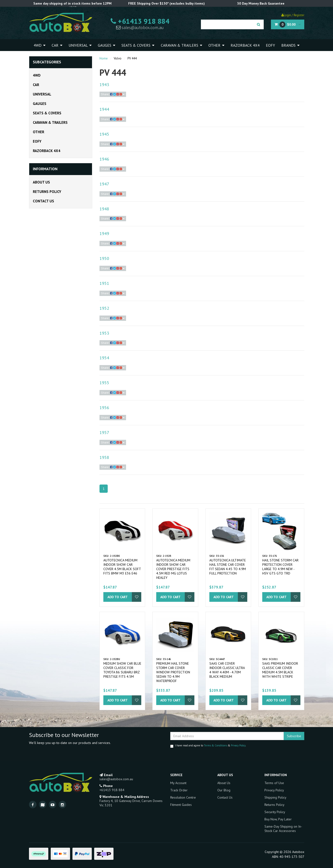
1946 (104, 159)
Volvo (118, 58)
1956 (104, 408)
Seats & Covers (138, 45)
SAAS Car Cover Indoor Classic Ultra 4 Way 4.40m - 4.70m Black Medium (227, 670)
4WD (39, 45)
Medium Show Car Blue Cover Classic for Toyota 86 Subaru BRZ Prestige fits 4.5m (122, 670)
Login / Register (293, 15)
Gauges (106, 45)
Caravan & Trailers (181, 45)
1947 (104, 184)
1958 (104, 457)
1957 (104, 432)
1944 (104, 109)
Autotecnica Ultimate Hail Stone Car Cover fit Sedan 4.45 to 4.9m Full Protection (228, 567)
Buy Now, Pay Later (278, 819)
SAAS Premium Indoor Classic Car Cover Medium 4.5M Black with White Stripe (280, 670)
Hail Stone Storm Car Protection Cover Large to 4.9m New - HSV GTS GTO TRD (280, 567)
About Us (41, 182)
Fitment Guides (181, 805)
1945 (104, 134)
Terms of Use (274, 783)
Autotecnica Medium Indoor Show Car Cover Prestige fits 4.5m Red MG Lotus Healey (173, 569)
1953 (104, 333)
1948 (104, 209)
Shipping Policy (275, 797)
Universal (80, 45)
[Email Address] (227, 736)
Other (216, 45)
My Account (178, 783)
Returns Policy (47, 192)
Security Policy (275, 812)
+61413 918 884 (140, 21)
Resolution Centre (183, 797)
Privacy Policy (238, 745)
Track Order (179, 790)
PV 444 (132, 58)
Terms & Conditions (216, 745)
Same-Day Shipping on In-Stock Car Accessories (283, 829)
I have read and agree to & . (208, 746)
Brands (290, 45)
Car (57, 45)
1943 (104, 85)
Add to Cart (118, 597)
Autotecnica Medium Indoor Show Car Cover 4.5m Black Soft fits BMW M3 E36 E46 (122, 567)
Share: (113, 94)
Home (104, 58)
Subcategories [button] (47, 62)
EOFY (270, 45)
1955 (104, 383)
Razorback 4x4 (245, 45)
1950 (104, 258)
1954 (104, 358)
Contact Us (43, 201)
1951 (104, 283)
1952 (104, 308)
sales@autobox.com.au (140, 27)
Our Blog (224, 790)
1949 (104, 233)
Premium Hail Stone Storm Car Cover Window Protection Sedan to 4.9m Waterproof (173, 672)
